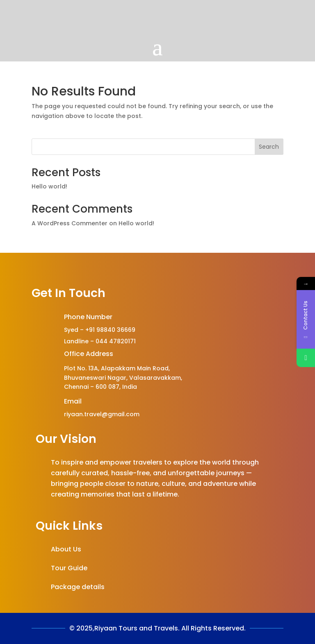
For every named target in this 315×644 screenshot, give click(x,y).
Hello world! (49, 186)
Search (269, 147)
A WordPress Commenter (70, 223)
